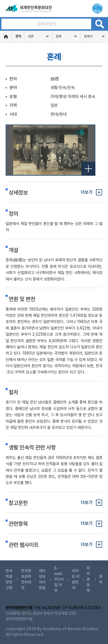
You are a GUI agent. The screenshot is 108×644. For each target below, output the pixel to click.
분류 (59, 36)
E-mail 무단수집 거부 (59, 579)
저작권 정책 (88, 579)
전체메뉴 (97, 8)
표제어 (88, 36)
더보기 (87, 192)
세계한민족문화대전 (29, 8)
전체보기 (88, 169)
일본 (31, 36)
